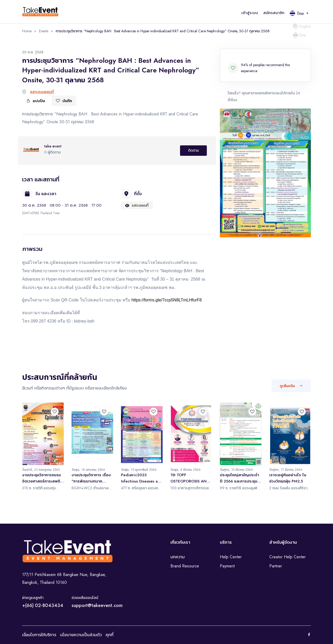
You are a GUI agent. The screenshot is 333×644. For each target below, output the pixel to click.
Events (44, 31)
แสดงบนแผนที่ (42, 92)
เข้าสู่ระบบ (250, 13)
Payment (227, 566)
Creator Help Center (287, 557)
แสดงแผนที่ (137, 205)
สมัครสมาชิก (274, 13)
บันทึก (64, 101)
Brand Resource (185, 566)
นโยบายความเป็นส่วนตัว (81, 635)
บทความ (178, 557)
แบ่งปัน (36, 101)
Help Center (231, 557)
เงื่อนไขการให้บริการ (39, 635)
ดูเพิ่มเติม (291, 386)
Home (27, 31)
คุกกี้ (110, 635)
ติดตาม (193, 150)
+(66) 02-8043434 (43, 605)
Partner (276, 566)
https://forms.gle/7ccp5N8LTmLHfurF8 (166, 300)
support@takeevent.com (97, 605)
